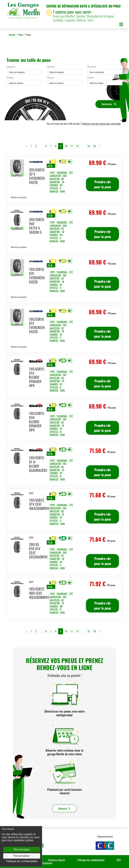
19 (89, 146)
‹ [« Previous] (27, 146)
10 (66, 146)
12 (78, 146)
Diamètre (92, 66)
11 (72, 146)
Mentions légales (57, 860)
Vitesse (50, 77)
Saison (90, 77)
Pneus (20, 35)
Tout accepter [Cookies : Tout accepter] (21, 849)
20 (95, 146)
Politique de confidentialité (91, 860)
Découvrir (64, 808)
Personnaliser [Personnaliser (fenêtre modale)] (22, 856)
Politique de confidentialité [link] (22, 861)
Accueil (12, 35)
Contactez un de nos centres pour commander (101, 124)
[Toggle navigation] (121, 25)
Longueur (11, 66)
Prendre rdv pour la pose (102, 184)
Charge (10, 77)
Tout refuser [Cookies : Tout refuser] (8, 829)
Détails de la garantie (19, 197)
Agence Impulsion (44, 863)
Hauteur (51, 66)
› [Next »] (100, 146)
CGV (119, 860)
